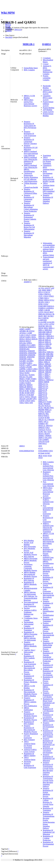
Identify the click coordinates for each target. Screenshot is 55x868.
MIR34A (42, 370)
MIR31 (48, 368)
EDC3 (47, 302)
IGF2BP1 (23, 361)
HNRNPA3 (23, 351)
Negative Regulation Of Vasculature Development (48, 672)
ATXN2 (32, 331)
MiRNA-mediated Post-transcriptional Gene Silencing (31, 153)
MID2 (46, 328)
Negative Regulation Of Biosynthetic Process (48, 550)
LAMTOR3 (43, 320)
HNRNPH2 (32, 353)
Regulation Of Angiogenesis (48, 732)
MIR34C (42, 372)
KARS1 (29, 363)
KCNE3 (51, 316)
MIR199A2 (42, 352)
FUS (28, 345)
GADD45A (50, 308)
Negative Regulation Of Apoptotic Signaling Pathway (48, 199)
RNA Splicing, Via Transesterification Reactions (31, 598)
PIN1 (52, 408)
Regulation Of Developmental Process (48, 844)
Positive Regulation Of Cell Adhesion (31, 178)
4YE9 (40, 458)
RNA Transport (29, 740)
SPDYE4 (49, 426)
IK (53, 314)
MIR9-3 (48, 378)
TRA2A (33, 397)
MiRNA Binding (30, 696)
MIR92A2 (50, 380)
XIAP (47, 442)
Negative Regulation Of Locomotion (48, 715)
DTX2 (52, 300)
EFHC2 (41, 304)
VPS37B (41, 442)
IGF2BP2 (30, 361)
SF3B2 (32, 391)
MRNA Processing (31, 558)
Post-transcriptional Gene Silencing (48, 484)
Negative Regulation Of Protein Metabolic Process (48, 792)
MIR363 (48, 372)
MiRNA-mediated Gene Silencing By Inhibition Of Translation (31, 160)
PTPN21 (41, 412)
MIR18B (48, 348)
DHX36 (22, 341)
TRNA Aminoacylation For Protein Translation (49, 160)
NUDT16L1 (24, 375)
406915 (22, 446)
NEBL (41, 404)
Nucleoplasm (29, 622)
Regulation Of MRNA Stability (30, 755)
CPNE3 (51, 296)
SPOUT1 (23, 395)
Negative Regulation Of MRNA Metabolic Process (30, 645)
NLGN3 (41, 406)
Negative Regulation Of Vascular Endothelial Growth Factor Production (48, 656)
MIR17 (48, 346)
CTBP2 (41, 298)
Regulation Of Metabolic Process (30, 719)
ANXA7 (48, 288)
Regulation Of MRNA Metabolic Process (30, 584)
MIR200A (42, 356)
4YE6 (45, 456)
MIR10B (42, 334)
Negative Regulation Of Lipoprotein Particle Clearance (30, 141)
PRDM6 (41, 410)
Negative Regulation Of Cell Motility (48, 695)
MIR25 (41, 366)
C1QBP (29, 333)
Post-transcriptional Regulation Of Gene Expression (31, 604)
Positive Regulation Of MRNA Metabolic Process (48, 687)
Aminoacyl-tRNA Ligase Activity (48, 92)
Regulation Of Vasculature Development (48, 751)
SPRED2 (42, 428)
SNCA (46, 422)
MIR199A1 (42, 350)
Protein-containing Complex (47, 78)
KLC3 (41, 318)
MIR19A (50, 352)
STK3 (47, 428)
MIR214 (47, 362)
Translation (47, 155)
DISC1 (47, 298)
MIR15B (48, 344)
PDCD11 (23, 377)
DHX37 (28, 341)
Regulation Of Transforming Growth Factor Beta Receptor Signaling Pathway (48, 781)
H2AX (47, 312)
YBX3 (27, 403)
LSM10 (29, 369)
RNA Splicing (29, 556)
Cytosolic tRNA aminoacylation (49, 248)
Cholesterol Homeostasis (28, 174)
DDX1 (34, 337)
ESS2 (46, 304)
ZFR (31, 403)
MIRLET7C (43, 392)
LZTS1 (46, 324)
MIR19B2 (50, 354)
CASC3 (22, 335)
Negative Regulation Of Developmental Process (48, 726)
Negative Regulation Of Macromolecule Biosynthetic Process (48, 542)
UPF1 (35, 399)
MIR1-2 (41, 330)
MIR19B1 (42, 354)
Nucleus (27, 608)
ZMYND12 (43, 444)
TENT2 (28, 397)
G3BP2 (33, 345)
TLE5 (49, 432)
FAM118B (42, 306)
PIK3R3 (47, 408)
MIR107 (49, 332)
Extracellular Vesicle (47, 584)
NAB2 (49, 402)
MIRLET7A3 (43, 388)
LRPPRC (23, 369)
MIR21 (41, 362)
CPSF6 (34, 335)
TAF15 (22, 397)
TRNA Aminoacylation (49, 184)
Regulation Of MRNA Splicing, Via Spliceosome (30, 638)
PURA (27, 381)
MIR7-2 (48, 374)
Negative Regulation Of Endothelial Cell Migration (49, 758)
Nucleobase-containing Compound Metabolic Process (30, 567)
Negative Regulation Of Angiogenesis (48, 665)
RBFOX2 (23, 385)
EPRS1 (29, 343)
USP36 (22, 401)
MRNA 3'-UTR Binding (29, 97)
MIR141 (48, 340)
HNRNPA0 (23, 347)
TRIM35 (48, 436)
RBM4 (28, 389)
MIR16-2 (42, 346)
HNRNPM (31, 357)
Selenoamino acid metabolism (49, 244)
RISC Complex (29, 70)
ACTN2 (41, 288)
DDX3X (35, 339)
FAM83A (42, 308)
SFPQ (32, 393)
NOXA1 (48, 406)
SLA (46, 420)
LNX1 (41, 324)
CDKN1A (47, 294)
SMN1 (41, 422)
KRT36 (46, 318)
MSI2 (34, 371)
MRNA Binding (30, 572)
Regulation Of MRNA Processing (31, 633)
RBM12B (23, 387)
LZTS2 (52, 324)
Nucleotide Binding (47, 87)
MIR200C (42, 358)
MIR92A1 (42, 380)
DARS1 (28, 337)
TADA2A (42, 430)
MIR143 (41, 342)
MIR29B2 (48, 366)
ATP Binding (47, 110)
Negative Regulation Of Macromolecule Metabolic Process (30, 729)
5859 (40, 446)
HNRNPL (23, 357)
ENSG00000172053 (46, 451)
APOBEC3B (24, 331)
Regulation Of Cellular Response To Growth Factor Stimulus (48, 802)
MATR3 (29, 371)
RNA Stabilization (30, 706)
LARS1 (34, 365)
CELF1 (28, 335)
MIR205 (49, 358)
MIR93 (41, 382)
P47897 (47, 453)
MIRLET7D (43, 394)
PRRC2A (48, 410)
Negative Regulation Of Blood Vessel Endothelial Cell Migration (49, 743)
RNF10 (41, 416)
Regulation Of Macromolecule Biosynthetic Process (29, 669)
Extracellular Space (31, 68)
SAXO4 (41, 418)
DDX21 (22, 339)
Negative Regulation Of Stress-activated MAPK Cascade (49, 178)
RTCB (22, 391)
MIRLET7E (43, 396)
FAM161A (50, 306)
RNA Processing (30, 546)
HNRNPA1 (32, 347)
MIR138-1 (42, 338)
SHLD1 (41, 420)
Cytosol (46, 64)
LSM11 (35, 369)
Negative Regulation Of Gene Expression (30, 134)
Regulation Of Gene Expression (30, 663)
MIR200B (50, 356)
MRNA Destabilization (48, 610)
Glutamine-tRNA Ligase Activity (48, 98)
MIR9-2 (41, 378)
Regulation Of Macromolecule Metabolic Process (30, 692)
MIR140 (41, 340)
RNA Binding (29, 541)
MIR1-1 (52, 328)
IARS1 (30, 359)
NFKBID (47, 404)
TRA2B (22, 399)
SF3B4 (27, 393)
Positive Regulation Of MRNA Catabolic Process (48, 627)
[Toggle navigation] (2, 20)
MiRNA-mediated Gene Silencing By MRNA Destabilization (48, 559)
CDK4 (41, 294)
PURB (32, 381)
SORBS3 (42, 424)
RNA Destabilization (48, 614)
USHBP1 (45, 440)
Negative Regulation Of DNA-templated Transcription (49, 190)
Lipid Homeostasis (31, 181)
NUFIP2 (32, 375)
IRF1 (46, 316)
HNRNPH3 (23, 355)
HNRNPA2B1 (24, 349)
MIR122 (48, 334)
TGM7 (41, 432)
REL (47, 414)
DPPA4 (46, 300)
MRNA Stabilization (28, 709)
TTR (40, 440)
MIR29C (42, 368)
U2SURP (29, 399)
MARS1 (22, 371)
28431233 (18, 30)
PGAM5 (29, 377)
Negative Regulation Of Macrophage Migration (29, 234)
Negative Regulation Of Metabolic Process (30, 714)
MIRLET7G (43, 400)
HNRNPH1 (23, 353)
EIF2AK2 (23, 343)
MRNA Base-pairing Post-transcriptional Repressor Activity (31, 103)
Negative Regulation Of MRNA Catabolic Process (30, 701)
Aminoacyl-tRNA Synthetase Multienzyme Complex (48, 70)
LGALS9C (51, 322)
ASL (40, 290)
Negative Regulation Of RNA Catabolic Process (29, 657)
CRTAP (22, 337)
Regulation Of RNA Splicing (29, 579)
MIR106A (48, 330)
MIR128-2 (50, 336)
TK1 (45, 432)
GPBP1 (41, 310)
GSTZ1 (41, 312)
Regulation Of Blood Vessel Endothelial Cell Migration (49, 702)
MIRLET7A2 (43, 386)
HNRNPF (31, 351)
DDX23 (28, 339)
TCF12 (48, 430)
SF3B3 (22, 393)
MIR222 (48, 364)
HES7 (52, 312)
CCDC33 (47, 292)
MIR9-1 (48, 376)
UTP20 (27, 401)
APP (52, 288)
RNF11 (47, 416)
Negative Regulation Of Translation (29, 676)
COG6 (45, 296)
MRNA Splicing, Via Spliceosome (30, 593)
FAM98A (23, 345)
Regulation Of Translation (29, 629)
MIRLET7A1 (43, 384)
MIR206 (41, 360)
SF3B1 (27, 391)
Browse (8, 25)
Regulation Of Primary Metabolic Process (31, 682)
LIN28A (22, 367)
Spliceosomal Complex (29, 625)
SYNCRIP (30, 395)
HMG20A (42, 314)
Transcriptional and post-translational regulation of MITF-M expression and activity (48, 263)
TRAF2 (41, 434)
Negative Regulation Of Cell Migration (31, 148)
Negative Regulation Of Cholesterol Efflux (30, 191)
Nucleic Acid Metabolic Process (30, 553)
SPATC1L (42, 426)
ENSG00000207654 (27, 451)
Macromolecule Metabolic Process (30, 575)
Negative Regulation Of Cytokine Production (48, 604)
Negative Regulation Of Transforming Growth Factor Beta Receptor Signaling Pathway (48, 769)
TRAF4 (47, 434)
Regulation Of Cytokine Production (48, 838)
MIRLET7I (42, 402)
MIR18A (42, 348)
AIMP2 (28, 329)
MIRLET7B (43, 390)
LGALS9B (42, 322)
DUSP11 (41, 302)
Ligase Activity (48, 112)
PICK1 (41, 408)
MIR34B (48, 370)
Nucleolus (27, 762)
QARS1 (47, 44)
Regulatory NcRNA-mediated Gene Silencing (48, 501)
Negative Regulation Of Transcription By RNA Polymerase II (30, 126)
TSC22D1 (48, 438)
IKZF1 (41, 316)
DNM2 (41, 300)
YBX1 (33, 401)
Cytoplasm (47, 58)
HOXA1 (49, 314)
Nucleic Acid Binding (29, 544)
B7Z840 (41, 453)
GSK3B (47, 310)
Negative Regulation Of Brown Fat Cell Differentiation (29, 226)
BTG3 (41, 292)
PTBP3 (34, 379)
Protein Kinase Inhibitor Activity (48, 104)
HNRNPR (23, 359)
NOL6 (22, 373)
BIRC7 (49, 290)
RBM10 (30, 385)
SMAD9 (51, 420)
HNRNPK (32, 355)
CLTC (41, 296)
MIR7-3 (41, 376)
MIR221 (41, 364)
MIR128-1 (29, 44)
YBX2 (22, 403)
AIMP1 (22, 329)
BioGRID (9, 37)
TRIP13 (41, 438)
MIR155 (48, 342)
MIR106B (42, 332)
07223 (41, 448)
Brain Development (48, 172)
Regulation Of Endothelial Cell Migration (49, 832)
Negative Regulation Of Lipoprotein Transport (29, 198)
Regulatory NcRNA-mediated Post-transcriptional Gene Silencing (48, 476)
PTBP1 (28, 379)
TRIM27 (41, 436)
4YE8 (50, 456)
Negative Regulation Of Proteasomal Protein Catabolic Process (30, 217)
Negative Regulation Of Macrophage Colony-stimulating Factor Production (31, 207)
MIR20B (48, 360)
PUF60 (22, 381)
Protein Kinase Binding (48, 115)
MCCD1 (49, 326)
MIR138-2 (50, 338)
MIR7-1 (41, 374)
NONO (27, 373)
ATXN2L (23, 333)
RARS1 (28, 383)
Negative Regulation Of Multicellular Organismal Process (48, 645)
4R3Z (40, 456)
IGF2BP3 (23, 363)
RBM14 (30, 387)
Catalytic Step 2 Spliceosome (30, 651)
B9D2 (44, 290)
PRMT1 (22, 379)
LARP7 (28, 365)
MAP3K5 (42, 326)
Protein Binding (49, 108)
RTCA (33, 389)
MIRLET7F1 (43, 398)
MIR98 (47, 382)
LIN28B (29, 367)
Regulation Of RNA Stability (29, 723)
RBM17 (22, 389)
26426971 (27, 282)
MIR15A (42, 344)
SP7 (47, 424)
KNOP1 (22, 365)
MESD (41, 328)
